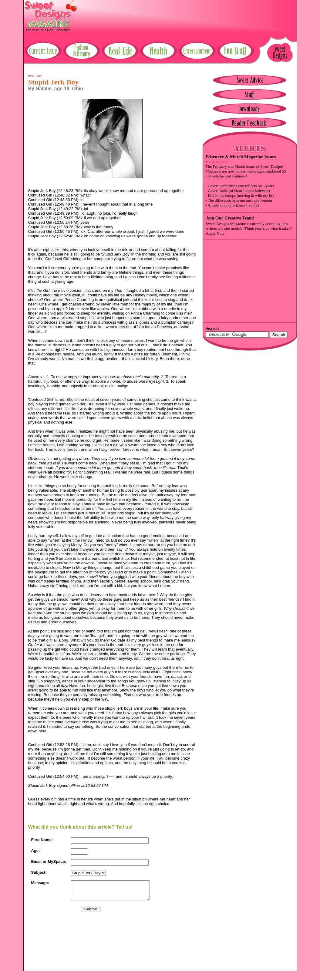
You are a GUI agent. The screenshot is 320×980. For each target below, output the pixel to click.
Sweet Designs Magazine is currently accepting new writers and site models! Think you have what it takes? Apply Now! (249, 228)
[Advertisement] (186, 14)
